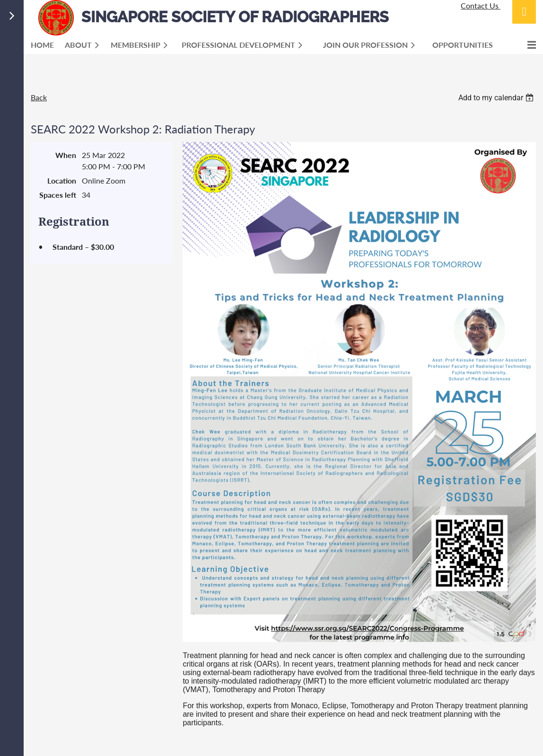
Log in (524, 12)
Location (62, 180)
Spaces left (58, 195)
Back (39, 97)
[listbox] (497, 98)
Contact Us (481, 5)
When (66, 155)
